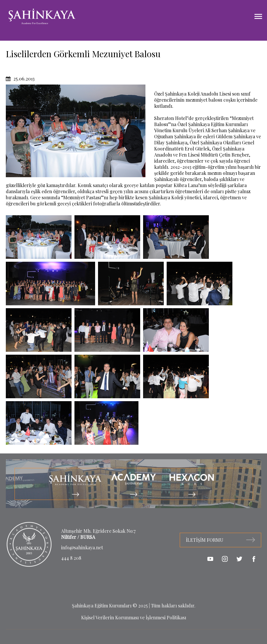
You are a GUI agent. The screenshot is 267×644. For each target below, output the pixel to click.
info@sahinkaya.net (82, 547)
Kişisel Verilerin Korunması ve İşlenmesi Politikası (134, 617)
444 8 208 (71, 558)
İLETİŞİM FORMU (220, 540)
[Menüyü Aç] (258, 17)
